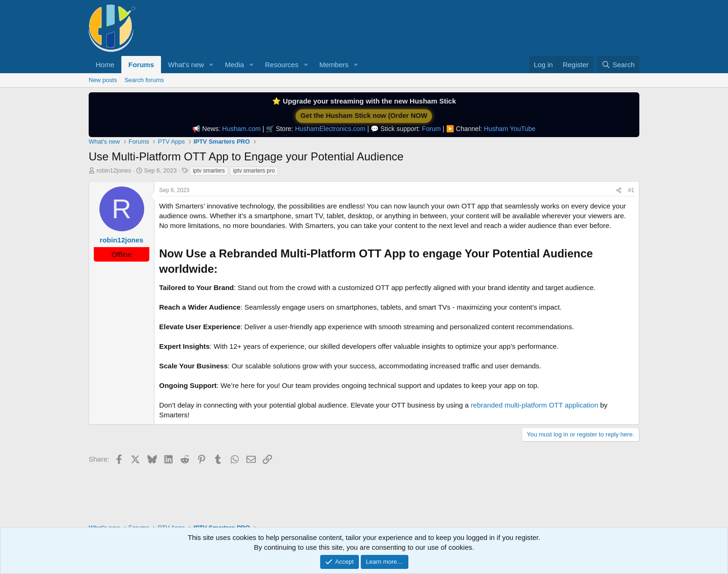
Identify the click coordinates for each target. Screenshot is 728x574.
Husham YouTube (510, 129)
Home (105, 65)
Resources (282, 65)
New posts (103, 80)
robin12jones (114, 170)
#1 (631, 190)
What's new (186, 65)
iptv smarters (209, 171)
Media (234, 65)
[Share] (619, 190)
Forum (431, 129)
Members (334, 65)
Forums (141, 65)
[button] (211, 65)
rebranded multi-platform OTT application (535, 405)
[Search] (618, 65)
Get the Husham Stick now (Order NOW (364, 116)
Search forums (144, 80)
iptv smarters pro (254, 171)
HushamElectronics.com (330, 129)
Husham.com (241, 129)
